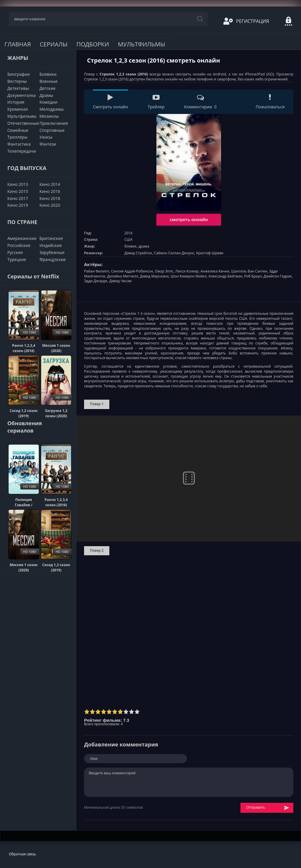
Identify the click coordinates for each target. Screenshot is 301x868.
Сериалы (54, 44)
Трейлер (156, 102)
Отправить (268, 808)
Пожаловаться (270, 102)
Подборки (93, 44)
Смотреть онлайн (111, 102)
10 (137, 712)
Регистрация (246, 21)
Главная (18, 44)
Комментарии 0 (200, 102)
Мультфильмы (142, 44)
